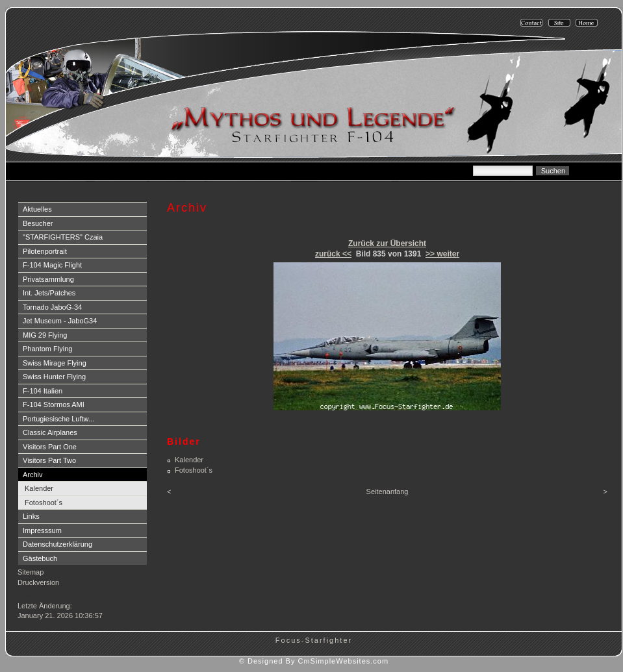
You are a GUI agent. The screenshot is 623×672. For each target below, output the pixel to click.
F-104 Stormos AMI (54, 404)
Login (28, 595)
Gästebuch (40, 558)
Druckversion (38, 582)
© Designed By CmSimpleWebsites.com (314, 661)
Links (31, 516)
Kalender (39, 488)
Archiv (33, 475)
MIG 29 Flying (45, 335)
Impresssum (42, 530)
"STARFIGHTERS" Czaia (63, 237)
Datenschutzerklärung (57, 544)
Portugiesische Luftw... (58, 419)
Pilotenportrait (45, 251)
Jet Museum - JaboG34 (60, 321)
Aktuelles (37, 209)
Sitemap (31, 572)
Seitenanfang (388, 492)
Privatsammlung (48, 279)
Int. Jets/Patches (49, 293)
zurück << (333, 254)
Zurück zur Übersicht (387, 243)
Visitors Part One (50, 447)
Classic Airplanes (50, 432)
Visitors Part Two (49, 460)
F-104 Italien (43, 391)
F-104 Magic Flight (52, 265)
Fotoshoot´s (44, 503)
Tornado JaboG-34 (52, 307)
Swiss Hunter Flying (54, 377)
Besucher (38, 223)
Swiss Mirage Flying (55, 363)
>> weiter (442, 254)
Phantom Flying (47, 349)
